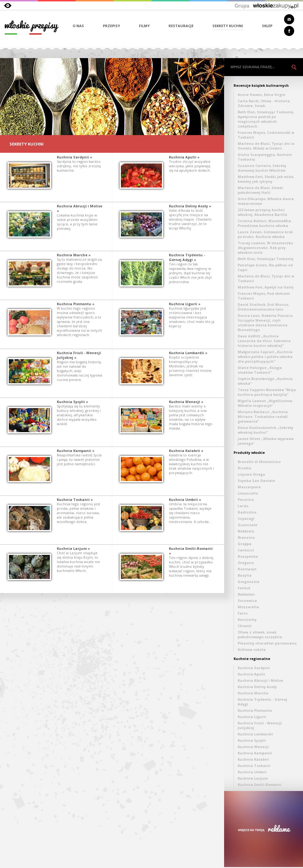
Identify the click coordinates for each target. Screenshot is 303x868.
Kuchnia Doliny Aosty (257, 687)
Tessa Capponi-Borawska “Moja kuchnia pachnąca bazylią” (267, 392)
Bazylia (245, 575)
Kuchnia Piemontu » (76, 304)
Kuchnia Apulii (251, 674)
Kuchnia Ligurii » (185, 304)
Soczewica (247, 600)
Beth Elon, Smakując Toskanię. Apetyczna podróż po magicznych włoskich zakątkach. (266, 119)
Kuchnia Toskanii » (75, 499)
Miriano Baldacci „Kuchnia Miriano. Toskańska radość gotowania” (263, 416)
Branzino (246, 537)
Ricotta (244, 468)
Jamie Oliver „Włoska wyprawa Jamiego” (266, 441)
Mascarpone (249, 487)
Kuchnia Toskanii (254, 766)
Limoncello (248, 493)
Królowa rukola (252, 649)
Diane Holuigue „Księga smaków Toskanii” (260, 370)
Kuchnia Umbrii (252, 772)
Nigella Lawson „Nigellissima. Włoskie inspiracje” (265, 403)
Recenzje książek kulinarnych (261, 85)
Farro (243, 613)
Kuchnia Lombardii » (188, 353)
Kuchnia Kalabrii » (186, 451)
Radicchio (247, 512)
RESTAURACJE (181, 26)
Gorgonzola (249, 582)
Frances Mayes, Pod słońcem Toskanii (264, 296)
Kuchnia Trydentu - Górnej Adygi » (187, 257)
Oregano (246, 563)
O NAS (78, 26)
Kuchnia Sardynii (254, 668)
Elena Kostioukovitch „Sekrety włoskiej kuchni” (265, 430)
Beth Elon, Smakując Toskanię (266, 259)
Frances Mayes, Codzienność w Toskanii (266, 135)
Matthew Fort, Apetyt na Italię (266, 287)
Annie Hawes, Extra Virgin (261, 95)
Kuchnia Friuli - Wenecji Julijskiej (260, 725)
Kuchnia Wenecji (253, 747)
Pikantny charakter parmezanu (267, 643)
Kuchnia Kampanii (255, 753)
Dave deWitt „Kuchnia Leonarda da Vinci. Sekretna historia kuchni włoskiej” (264, 341)
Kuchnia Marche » (74, 255)
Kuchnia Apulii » (184, 157)
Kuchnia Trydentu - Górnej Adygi (262, 702)
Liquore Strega (251, 474)
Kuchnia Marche (253, 693)
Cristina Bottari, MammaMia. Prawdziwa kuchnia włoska (265, 223)
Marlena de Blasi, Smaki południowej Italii (260, 190)
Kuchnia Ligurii (252, 717)
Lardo (243, 506)
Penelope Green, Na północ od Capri (265, 267)
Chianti (245, 626)
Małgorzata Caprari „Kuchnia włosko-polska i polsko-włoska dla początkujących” (265, 357)
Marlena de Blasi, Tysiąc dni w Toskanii (266, 278)
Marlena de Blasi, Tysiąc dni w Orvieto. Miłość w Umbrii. (266, 146)
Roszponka (248, 556)
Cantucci (246, 550)
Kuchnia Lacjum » (73, 548)
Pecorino (246, 499)
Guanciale (247, 525)
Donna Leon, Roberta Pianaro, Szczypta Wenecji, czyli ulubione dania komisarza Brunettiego (265, 323)
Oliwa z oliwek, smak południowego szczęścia (260, 634)
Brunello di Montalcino (259, 462)
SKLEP (267, 26)
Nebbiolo (246, 531)
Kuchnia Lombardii (255, 734)
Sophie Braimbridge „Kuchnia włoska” (265, 381)
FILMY (144, 26)
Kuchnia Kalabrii (253, 759)
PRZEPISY (111, 26)
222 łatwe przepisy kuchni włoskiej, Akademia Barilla (262, 212)
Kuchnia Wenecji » (186, 402)
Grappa (245, 544)
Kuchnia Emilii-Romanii (260, 785)
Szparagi (246, 518)
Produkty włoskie (249, 452)
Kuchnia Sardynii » (74, 157)
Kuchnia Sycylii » (72, 402)
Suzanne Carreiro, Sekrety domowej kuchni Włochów (262, 168)
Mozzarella (248, 607)
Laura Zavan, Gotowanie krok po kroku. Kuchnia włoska (265, 234)
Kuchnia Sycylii (252, 740)
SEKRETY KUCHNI (228, 26)
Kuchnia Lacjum (253, 778)
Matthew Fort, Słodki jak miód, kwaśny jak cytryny (266, 179)
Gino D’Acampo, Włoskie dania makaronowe (266, 201)
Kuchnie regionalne (252, 659)
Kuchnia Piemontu (255, 710)
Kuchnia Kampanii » (76, 451)
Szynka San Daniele (256, 481)
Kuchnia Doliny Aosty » (190, 206)
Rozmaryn (247, 569)
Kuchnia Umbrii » (185, 499)
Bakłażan (246, 594)
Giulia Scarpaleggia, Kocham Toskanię (265, 157)
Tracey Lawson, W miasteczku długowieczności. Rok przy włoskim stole (265, 248)
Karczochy (247, 619)
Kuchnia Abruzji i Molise (260, 680)
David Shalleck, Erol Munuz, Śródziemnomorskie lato (264, 307)
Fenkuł (244, 588)
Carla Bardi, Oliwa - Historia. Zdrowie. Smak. (264, 103)
